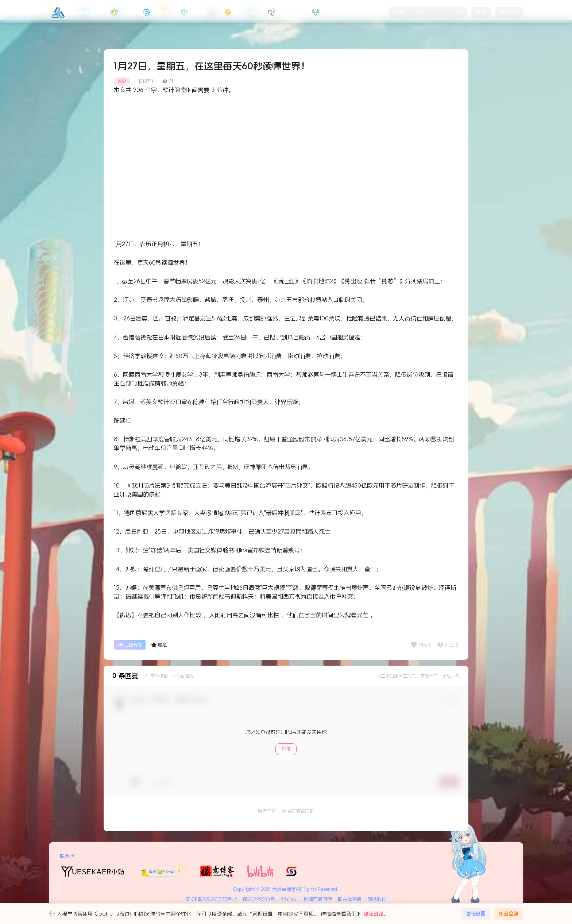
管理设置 (476, 914)
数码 (122, 81)
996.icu (289, 899)
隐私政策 (374, 914)
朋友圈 (155, 12)
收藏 (159, 645)
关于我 (324, 12)
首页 (120, 12)
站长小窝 (240, 12)
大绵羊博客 (283, 890)
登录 (481, 12)
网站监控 (377, 899)
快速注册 (509, 12)
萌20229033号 (259, 899)
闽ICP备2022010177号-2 (211, 899)
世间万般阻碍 (318, 899)
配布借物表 (350, 899)
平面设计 (196, 12)
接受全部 (509, 914)
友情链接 (283, 12)
